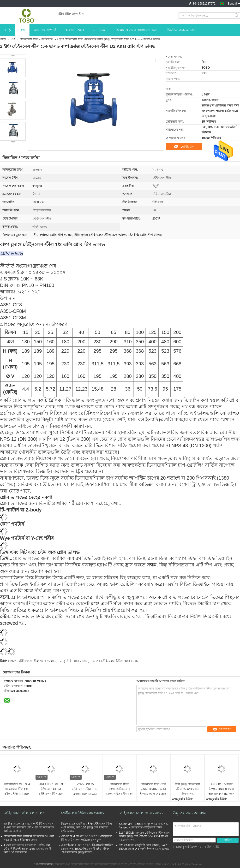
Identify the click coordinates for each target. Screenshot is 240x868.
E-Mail (178, 847)
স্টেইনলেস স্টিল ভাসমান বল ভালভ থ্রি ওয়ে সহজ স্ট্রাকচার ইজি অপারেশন (29, 838)
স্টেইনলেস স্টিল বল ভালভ (24, 813)
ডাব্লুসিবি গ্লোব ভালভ (74, 661)
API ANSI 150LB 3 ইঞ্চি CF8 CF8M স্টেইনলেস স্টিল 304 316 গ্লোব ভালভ (51, 789)
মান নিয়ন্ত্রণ (100, 30)
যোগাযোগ (187, 147)
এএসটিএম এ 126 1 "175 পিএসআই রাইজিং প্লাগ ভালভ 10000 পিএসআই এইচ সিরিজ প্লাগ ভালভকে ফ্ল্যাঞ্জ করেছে (87, 849)
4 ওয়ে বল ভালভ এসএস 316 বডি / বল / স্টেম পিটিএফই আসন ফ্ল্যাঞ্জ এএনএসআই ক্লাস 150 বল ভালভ (27, 849)
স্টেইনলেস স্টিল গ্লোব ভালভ (36, 39)
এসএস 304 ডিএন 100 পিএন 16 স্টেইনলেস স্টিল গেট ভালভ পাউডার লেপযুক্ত (87, 838)
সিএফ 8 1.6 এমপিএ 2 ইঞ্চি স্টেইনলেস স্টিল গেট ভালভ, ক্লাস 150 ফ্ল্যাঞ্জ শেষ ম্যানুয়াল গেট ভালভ (87, 827)
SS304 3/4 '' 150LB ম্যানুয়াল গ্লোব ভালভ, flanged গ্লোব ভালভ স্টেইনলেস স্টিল (144, 826)
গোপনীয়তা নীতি (43, 864)
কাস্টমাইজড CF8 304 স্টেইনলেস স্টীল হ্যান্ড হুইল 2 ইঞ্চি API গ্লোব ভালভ (17, 789)
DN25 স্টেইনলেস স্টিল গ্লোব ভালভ (32, 661)
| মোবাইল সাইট (209, 847)
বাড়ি (8, 30)
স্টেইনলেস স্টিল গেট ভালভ (82, 813)
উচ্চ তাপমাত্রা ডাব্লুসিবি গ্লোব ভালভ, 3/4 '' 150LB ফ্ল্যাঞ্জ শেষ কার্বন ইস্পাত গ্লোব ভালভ (144, 847)
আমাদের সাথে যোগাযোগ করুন (138, 30)
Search (237, 16)
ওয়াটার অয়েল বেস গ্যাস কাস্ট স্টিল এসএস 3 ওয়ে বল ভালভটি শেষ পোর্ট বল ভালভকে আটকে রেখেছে (29, 827)
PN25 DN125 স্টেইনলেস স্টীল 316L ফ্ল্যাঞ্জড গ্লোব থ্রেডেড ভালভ (85, 789)
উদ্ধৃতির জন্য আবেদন (182, 30)
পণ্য (22, 30)
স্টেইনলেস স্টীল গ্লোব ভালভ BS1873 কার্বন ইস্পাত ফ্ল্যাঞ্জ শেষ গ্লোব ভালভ (153, 789)
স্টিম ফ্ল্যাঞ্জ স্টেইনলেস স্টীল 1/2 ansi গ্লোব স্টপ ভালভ (187, 789)
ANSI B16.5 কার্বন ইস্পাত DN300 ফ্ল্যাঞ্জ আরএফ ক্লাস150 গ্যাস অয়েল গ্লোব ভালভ (222, 789)
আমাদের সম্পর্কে (45, 30)
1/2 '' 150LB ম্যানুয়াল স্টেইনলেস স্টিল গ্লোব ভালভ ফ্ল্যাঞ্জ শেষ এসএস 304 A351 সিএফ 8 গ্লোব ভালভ (144, 836)
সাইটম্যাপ (191, 847)
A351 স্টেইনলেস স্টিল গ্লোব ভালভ (116, 661)
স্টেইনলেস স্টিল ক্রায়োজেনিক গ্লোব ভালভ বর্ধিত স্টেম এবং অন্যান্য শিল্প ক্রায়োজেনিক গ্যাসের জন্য (119, 789)
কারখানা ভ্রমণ (75, 30)
